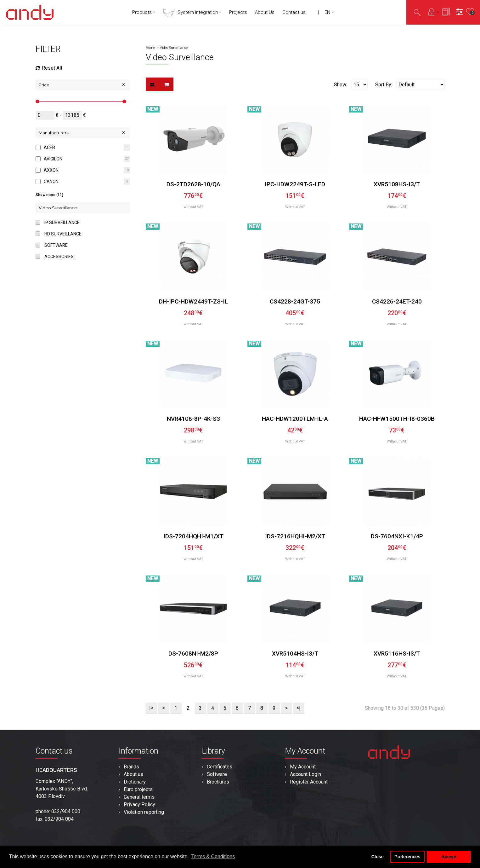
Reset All (49, 68)
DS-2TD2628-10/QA (193, 184)
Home (150, 48)
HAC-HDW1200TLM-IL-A (295, 419)
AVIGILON (53, 159)
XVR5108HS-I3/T (397, 184)
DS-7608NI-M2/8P (193, 654)
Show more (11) (49, 195)
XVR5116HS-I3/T (397, 654)
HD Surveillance (63, 234)
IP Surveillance (62, 223)
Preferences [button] (407, 857)
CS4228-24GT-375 (295, 301)
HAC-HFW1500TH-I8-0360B (397, 419)
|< (151, 708)
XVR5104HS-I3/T (295, 654)
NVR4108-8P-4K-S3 (193, 419)
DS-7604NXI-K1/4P (397, 536)
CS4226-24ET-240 (397, 301)
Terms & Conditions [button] (213, 856)
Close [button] (378, 857)
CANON (51, 182)
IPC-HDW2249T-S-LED (295, 184)
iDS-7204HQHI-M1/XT (193, 536)
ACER (49, 148)
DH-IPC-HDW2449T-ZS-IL (193, 301)
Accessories (59, 257)
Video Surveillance (174, 48)
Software (56, 245)
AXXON (51, 170)
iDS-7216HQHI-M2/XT (295, 536)
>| (299, 708)
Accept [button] (449, 857)
